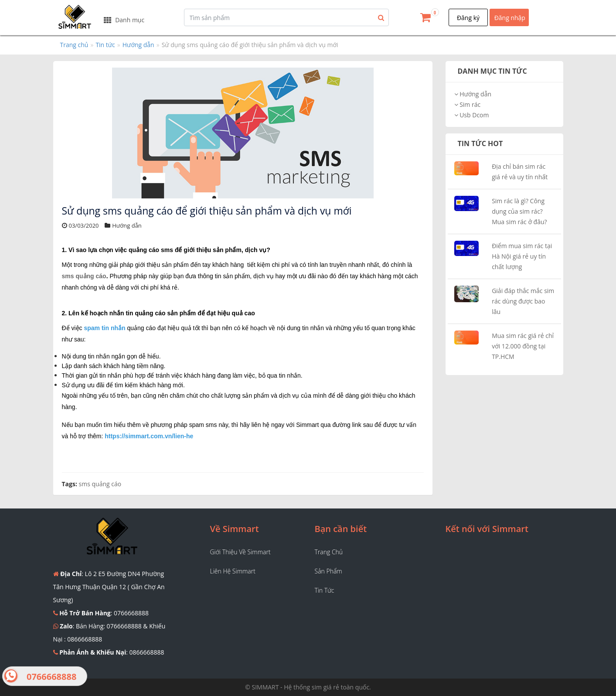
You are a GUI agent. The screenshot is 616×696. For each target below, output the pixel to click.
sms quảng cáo (84, 276)
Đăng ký (468, 18)
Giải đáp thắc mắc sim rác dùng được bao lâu (523, 301)
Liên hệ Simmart (233, 571)
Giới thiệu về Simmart (240, 552)
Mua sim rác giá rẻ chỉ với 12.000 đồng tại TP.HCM (523, 346)
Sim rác (468, 104)
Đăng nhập (510, 18)
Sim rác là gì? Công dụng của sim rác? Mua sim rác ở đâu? (519, 211)
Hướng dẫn (138, 45)
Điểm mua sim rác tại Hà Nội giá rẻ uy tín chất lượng (522, 256)
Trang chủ (74, 45)
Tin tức (105, 45)
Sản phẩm (328, 571)
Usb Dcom (472, 115)
